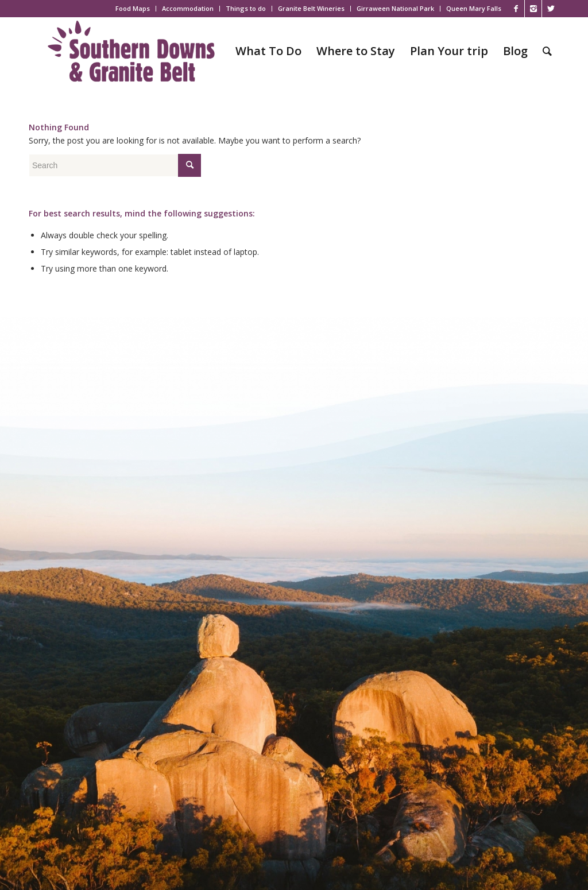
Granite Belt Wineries (311, 8)
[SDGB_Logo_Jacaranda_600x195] (131, 51)
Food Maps (133, 8)
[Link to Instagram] (533, 9)
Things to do (246, 8)
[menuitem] (133, 9)
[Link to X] (551, 9)
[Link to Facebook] (516, 9)
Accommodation (188, 8)
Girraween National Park (395, 8)
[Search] (547, 51)
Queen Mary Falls (474, 8)
